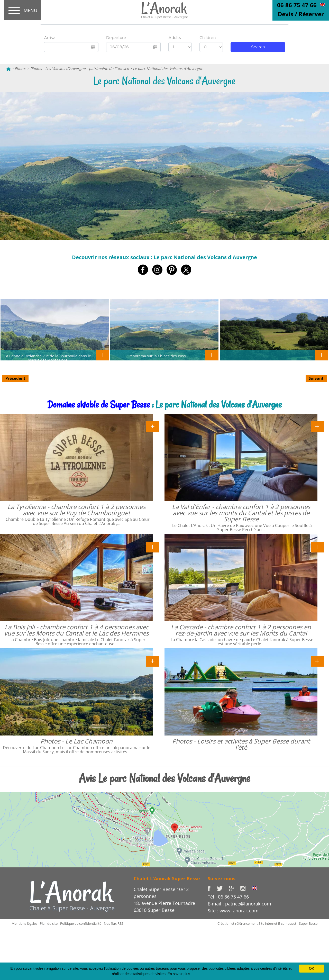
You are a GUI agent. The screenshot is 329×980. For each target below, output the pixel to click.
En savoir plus (179, 974)
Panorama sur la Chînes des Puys (157, 356)
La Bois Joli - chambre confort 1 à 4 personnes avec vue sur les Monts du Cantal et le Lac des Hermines (76, 630)
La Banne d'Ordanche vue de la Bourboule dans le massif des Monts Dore (48, 358)
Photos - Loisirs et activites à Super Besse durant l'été (241, 744)
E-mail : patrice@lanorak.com (239, 904)
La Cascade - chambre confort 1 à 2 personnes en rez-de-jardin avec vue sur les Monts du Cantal (241, 630)
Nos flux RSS (113, 923)
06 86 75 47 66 (297, 5)
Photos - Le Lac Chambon (76, 741)
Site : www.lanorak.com (233, 911)
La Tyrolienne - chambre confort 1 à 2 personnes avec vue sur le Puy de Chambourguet (76, 510)
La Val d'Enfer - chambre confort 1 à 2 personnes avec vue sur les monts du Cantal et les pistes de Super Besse (241, 513)
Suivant (316, 378)
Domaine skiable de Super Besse (99, 405)
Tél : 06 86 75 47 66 (228, 897)
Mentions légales (24, 923)
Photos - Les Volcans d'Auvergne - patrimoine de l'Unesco (80, 69)
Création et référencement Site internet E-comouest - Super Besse (267, 923)
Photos (20, 69)
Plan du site (49, 923)
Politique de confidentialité (81, 923)
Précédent (15, 378)
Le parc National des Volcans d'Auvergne (168, 69)
